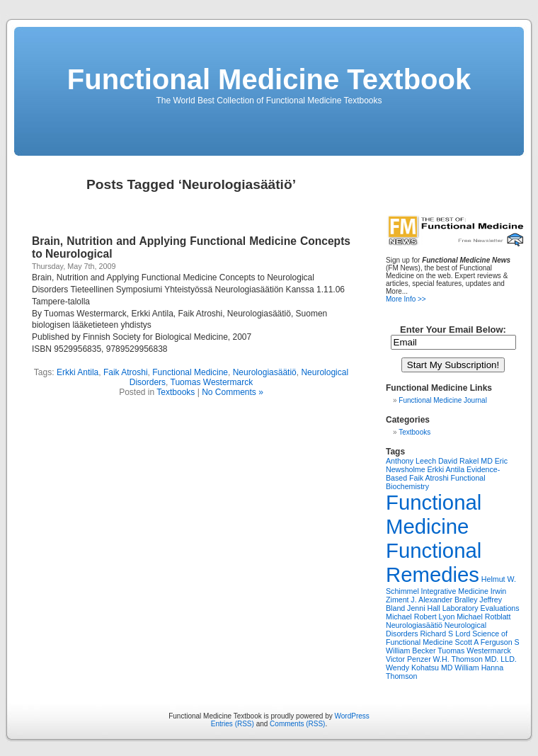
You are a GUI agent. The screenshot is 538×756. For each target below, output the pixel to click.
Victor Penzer (408, 659)
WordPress (352, 716)
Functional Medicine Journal (443, 400)
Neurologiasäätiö (265, 372)
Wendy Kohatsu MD (419, 668)
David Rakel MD (465, 461)
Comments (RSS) (297, 724)
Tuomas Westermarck (212, 382)
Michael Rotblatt (483, 617)
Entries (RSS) (233, 724)
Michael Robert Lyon (420, 617)
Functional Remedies (434, 562)
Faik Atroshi (126, 372)
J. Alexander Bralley (444, 600)
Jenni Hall (424, 608)
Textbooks (176, 392)
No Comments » (233, 392)
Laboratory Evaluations (481, 608)
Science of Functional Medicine (447, 638)
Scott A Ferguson (484, 642)
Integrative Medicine (455, 591)
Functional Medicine (190, 372)
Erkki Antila (78, 372)
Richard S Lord (445, 634)
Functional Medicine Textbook (269, 79)
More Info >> (406, 299)
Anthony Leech (411, 461)
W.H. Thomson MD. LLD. (475, 659)
